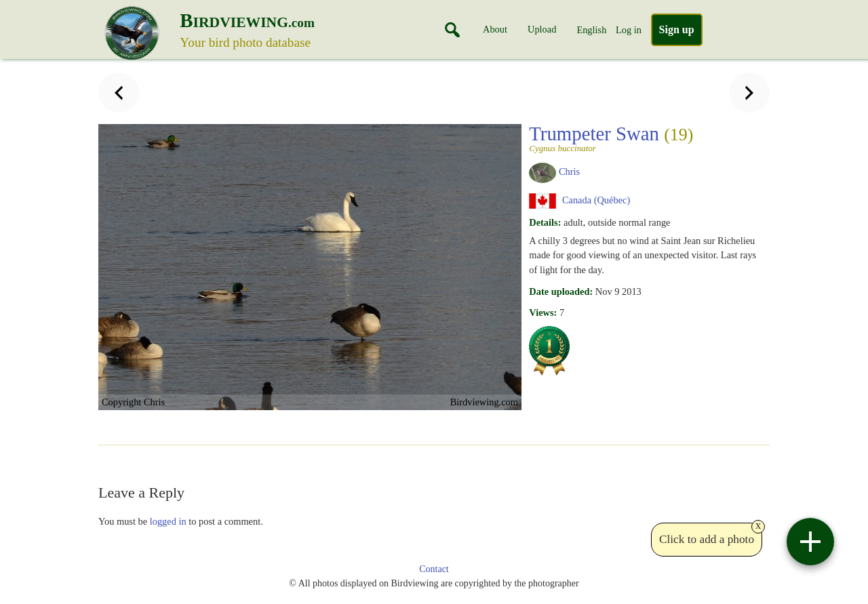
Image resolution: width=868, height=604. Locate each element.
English (591, 30)
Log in (629, 30)
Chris (569, 172)
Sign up (677, 29)
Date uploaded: (561, 291)
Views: (543, 313)
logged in (168, 521)
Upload (542, 29)
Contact (434, 569)
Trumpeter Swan (645, 138)
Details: (545, 222)
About (495, 29)
